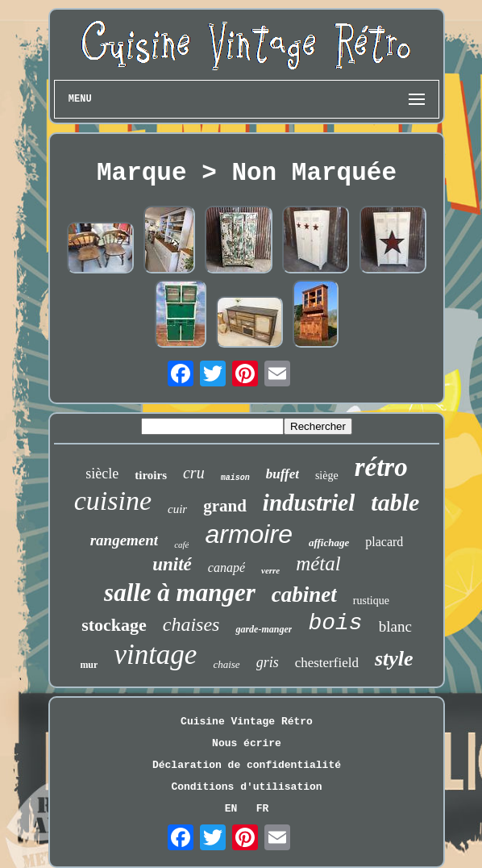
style (394, 659)
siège (327, 476)
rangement (124, 540)
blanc (395, 626)
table (395, 502)
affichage (329, 542)
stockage (114, 625)
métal (318, 563)
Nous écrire (247, 743)
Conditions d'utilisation (246, 787)
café (181, 545)
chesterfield (327, 663)
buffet (283, 474)
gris (268, 662)
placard (384, 542)
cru (194, 473)
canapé (226, 568)
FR (263, 809)
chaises (191, 624)
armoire (248, 534)
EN (231, 809)
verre (270, 570)
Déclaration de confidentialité (247, 765)
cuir (177, 509)
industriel (309, 503)
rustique (371, 601)
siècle (102, 474)
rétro (381, 467)
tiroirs (151, 475)
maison (235, 478)
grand (225, 506)
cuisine (113, 501)
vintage (155, 655)
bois (335, 623)
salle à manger (180, 593)
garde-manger (264, 629)
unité (172, 564)
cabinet (304, 595)
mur (89, 665)
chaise (226, 664)
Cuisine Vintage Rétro (247, 722)
